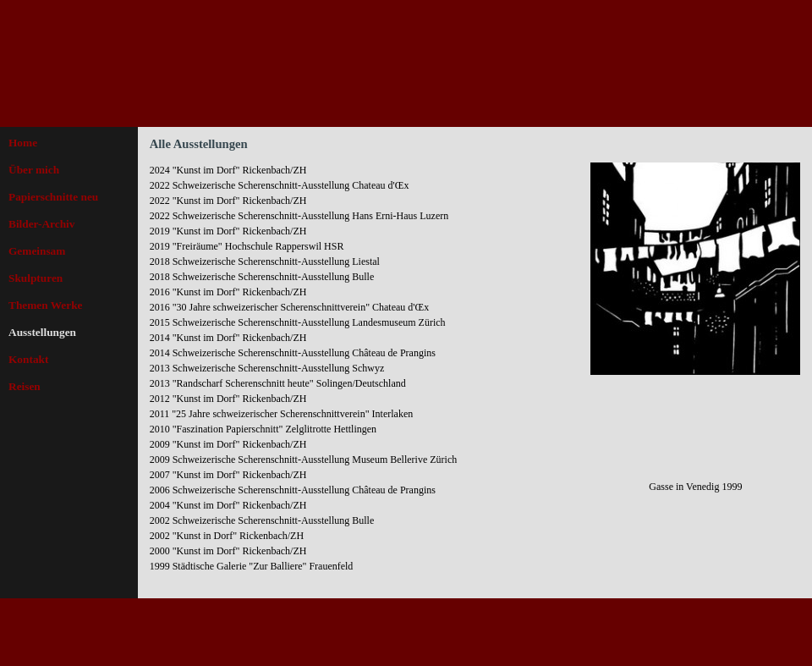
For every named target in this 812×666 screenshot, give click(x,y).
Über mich (34, 170)
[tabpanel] (365, 376)
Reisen (25, 386)
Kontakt (28, 359)
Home (23, 143)
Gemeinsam (37, 251)
